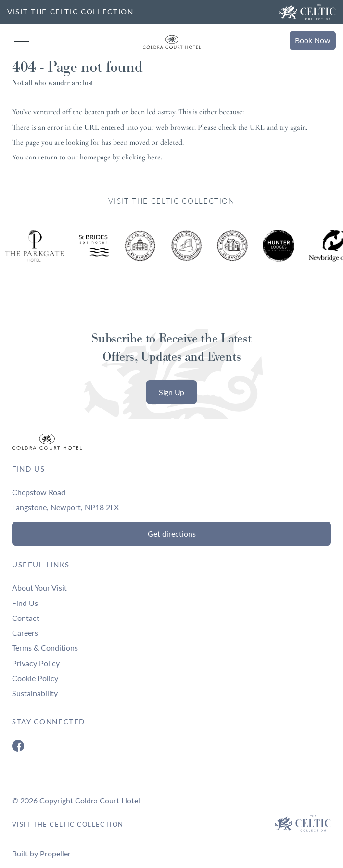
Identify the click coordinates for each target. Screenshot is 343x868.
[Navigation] (22, 39)
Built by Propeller (41, 853)
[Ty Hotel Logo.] (94, 253)
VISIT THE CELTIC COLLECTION (70, 12)
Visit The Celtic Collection (68, 824)
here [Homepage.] (154, 157)
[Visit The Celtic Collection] (308, 12)
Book (313, 40)
